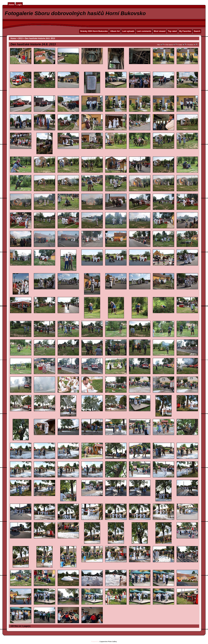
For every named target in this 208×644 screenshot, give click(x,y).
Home (11, 4)
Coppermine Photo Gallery (108, 642)
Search (197, 31)
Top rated (172, 31)
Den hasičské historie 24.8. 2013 (40, 38)
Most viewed (159, 31)
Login (19, 4)
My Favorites (185, 31)
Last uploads (128, 31)
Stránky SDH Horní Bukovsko (94, 31)
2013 (20, 38)
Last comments (144, 31)
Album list (115, 31)
